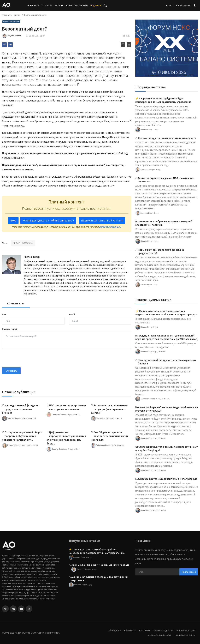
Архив (69, 5)
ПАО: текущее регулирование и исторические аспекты (67, 407)
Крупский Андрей (145, 170)
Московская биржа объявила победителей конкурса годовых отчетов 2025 (167, 409)
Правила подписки (163, 630)
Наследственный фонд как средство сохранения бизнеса (20, 409)
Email (72, 314)
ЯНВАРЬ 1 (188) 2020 (23, 243)
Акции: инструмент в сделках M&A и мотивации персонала (166, 180)
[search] (105, 5)
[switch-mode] (195, 5)
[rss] (29, 609)
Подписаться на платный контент (102, 220)
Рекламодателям (186, 630)
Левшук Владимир (57, 449)
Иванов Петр (144, 130)
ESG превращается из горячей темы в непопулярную (166, 479)
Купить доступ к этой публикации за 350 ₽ (48, 220)
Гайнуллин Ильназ (101, 445)
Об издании (113, 630)
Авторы (59, 5)
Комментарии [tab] (16, 303)
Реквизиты (129, 630)
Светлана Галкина (57, 415)
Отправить (11, 371)
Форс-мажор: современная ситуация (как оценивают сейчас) (109, 409)
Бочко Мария (144, 285)
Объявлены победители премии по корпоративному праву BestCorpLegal (166, 449)
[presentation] (28, 358)
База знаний (81, 5)
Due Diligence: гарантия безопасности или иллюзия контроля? (110, 436)
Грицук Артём (99, 418)
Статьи (17, 15)
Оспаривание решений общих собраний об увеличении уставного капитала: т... (22, 436)
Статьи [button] (47, 5)
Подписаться (189, 572)
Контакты (144, 630)
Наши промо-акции (185, 635)
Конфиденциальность (158, 635)
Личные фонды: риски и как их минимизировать (167, 138)
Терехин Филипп (12, 418)
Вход (169, 5)
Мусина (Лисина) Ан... (14, 445)
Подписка (96, 5)
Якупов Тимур (32, 257)
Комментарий (10, 329)
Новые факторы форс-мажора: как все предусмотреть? (161, 251)
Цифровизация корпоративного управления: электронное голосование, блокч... (66, 438)
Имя (4, 314)
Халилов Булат (144, 213)
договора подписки (110, 227)
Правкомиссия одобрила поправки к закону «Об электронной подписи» (164, 223)
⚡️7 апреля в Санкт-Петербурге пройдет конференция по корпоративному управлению (163, 100)
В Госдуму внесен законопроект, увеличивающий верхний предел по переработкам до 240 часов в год (166, 337)
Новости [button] (33, 5)
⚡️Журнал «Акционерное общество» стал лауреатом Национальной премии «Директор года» (166, 313)
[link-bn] (167, 48)
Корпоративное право (35, 15)
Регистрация (183, 5)
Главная (6, 15)
